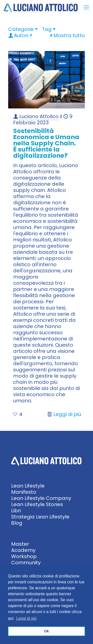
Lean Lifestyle (28, 486)
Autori (21, 35)
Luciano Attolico (39, 116)
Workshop (24, 556)
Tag (49, 29)
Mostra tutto (67, 35)
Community (26, 563)
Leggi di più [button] (26, 618)
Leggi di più (67, 414)
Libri (16, 511)
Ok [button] (46, 631)
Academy (23, 550)
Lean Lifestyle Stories (37, 504)
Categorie (23, 29)
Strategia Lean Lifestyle (40, 517)
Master (20, 544)
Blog (17, 523)
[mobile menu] (86, 7)
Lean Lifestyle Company (41, 498)
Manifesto (24, 492)
